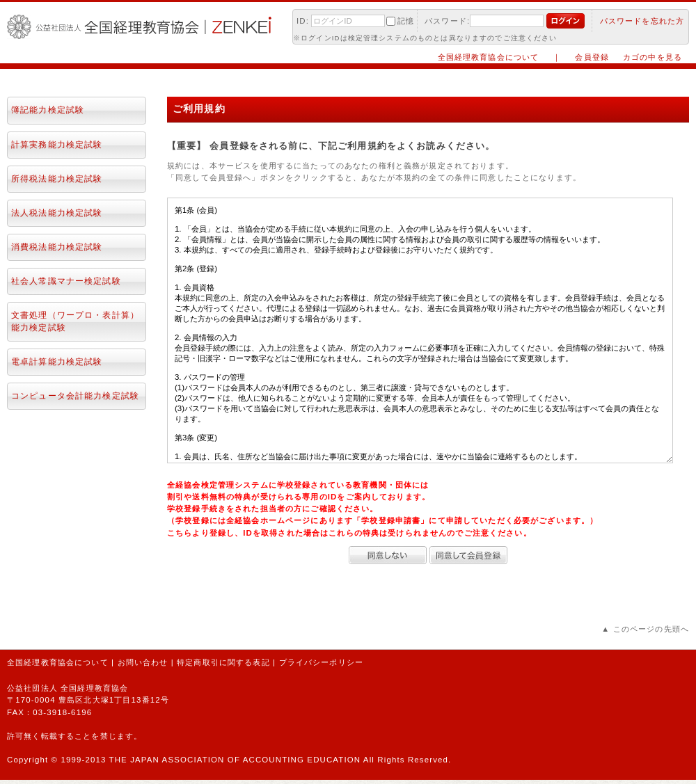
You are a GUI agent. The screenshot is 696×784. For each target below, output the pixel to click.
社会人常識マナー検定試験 (66, 281)
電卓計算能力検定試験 (57, 362)
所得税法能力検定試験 (57, 179)
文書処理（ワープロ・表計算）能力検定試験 (75, 321)
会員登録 (592, 57)
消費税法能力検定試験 (57, 247)
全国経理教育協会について (489, 57)
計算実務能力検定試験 (57, 145)
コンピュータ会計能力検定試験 (75, 396)
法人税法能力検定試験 (57, 213)
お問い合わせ (143, 662)
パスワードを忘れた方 (642, 21)
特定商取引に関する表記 (223, 662)
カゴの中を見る (652, 57)
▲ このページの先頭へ (645, 629)
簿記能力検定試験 (48, 110)
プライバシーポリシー (321, 662)
